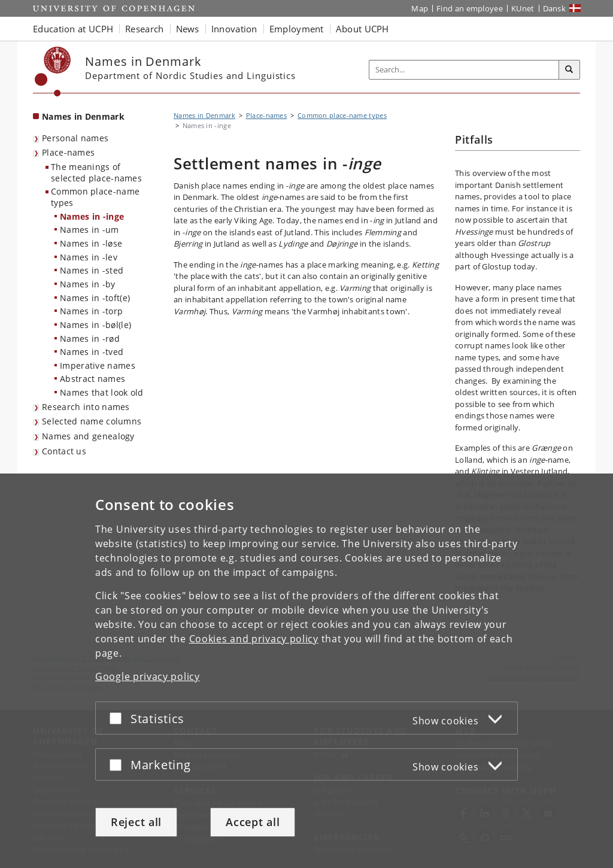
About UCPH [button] (362, 29)
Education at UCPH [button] (73, 29)
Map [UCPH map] (420, 8)
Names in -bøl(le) (95, 325)
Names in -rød (90, 339)
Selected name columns (92, 421)
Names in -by (88, 284)
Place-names (68, 152)
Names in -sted (92, 270)
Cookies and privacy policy (254, 639)
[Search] (569, 70)
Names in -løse (91, 243)
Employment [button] (297, 29)
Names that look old (102, 392)
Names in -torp (91, 311)
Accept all (253, 822)
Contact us (64, 451)
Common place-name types (95, 197)
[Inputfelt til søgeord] (464, 70)
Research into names (86, 407)
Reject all (136, 822)
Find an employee (470, 8)
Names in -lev (89, 257)
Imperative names (98, 365)
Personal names (75, 138)
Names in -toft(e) (95, 298)
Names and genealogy (88, 436)
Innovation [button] (234, 29)
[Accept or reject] (119, 718)
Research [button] (144, 29)
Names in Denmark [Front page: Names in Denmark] (83, 116)
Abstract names (92, 379)
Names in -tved (92, 352)
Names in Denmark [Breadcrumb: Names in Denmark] (204, 115)
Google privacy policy (148, 676)
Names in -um (89, 230)
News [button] (188, 29)
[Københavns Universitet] (53, 72)
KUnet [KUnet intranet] (523, 8)
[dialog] (306, 671)
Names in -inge (92, 216)
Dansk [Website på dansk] (555, 8)
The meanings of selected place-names (96, 172)
